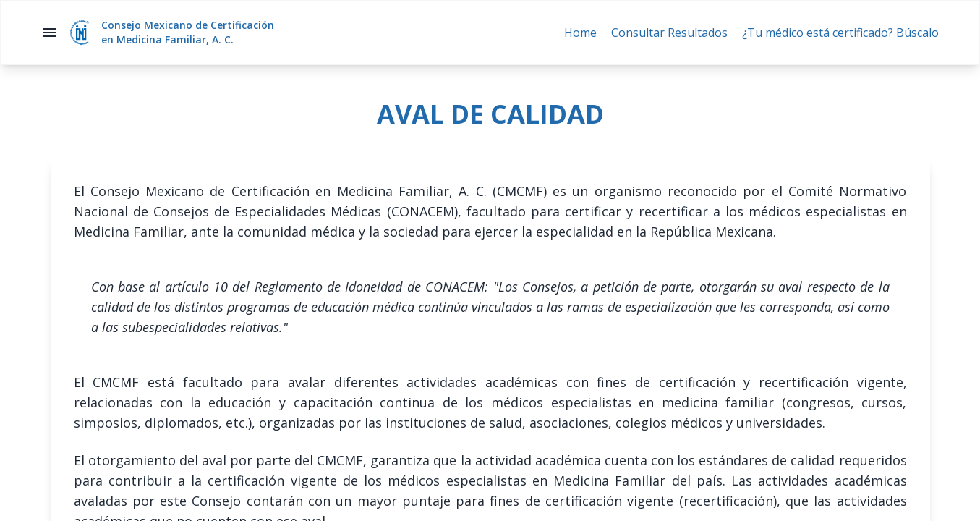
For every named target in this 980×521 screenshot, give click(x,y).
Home (580, 33)
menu (50, 33)
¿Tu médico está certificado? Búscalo (840, 33)
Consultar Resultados (669, 33)
